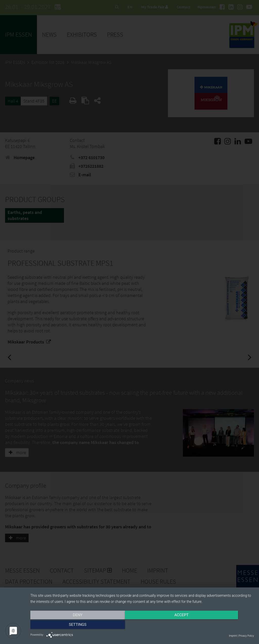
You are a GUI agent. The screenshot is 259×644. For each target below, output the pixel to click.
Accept (142, 626)
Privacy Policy (246, 636)
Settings (221, 626)
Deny (64, 626)
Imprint (233, 636)
